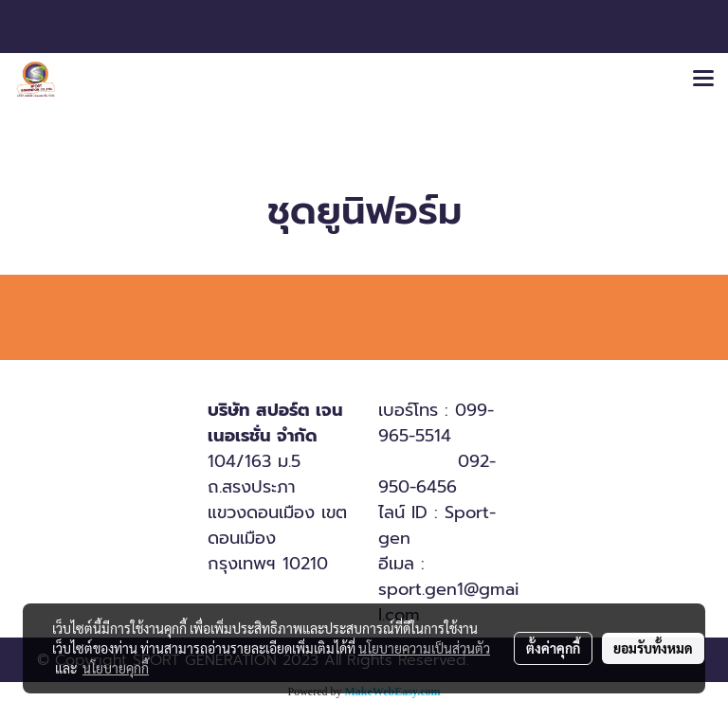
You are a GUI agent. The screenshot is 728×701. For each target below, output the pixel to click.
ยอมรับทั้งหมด (653, 648)
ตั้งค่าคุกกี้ (553, 648)
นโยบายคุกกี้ (116, 668)
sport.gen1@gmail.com (449, 602)
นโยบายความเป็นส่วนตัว (424, 648)
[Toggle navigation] (703, 80)
